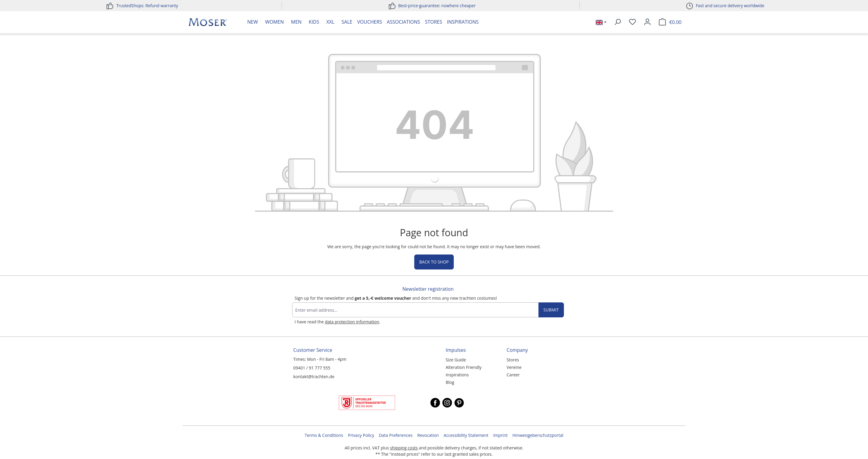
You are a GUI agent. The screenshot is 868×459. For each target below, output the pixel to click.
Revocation (428, 435)
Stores (434, 22)
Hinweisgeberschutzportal (538, 435)
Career (513, 375)
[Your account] (647, 22)
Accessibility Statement (466, 435)
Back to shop (434, 262)
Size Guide (456, 360)
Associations (403, 22)
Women (275, 22)
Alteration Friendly (464, 367)
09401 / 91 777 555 (312, 368)
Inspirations (463, 22)
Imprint (500, 435)
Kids (314, 22)
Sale (347, 22)
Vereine (514, 367)
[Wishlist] (632, 22)
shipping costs (404, 448)
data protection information (352, 322)
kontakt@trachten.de (314, 377)
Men (296, 22)
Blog (450, 382)
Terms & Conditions (324, 435)
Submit (551, 310)
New (253, 22)
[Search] (617, 22)
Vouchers (369, 22)
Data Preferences (396, 435)
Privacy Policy (361, 435)
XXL (330, 22)
